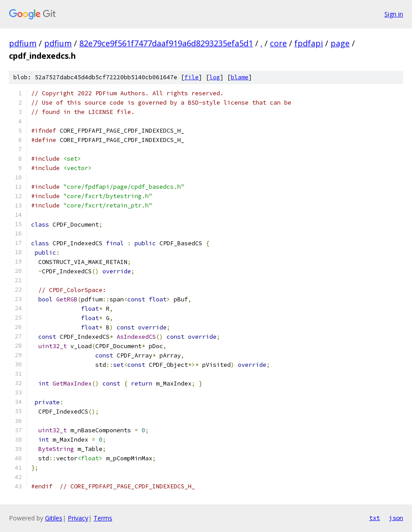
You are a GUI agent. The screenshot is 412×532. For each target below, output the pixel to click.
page (340, 43)
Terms (103, 518)
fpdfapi (309, 43)
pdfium (23, 43)
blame (240, 77)
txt (375, 518)
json (396, 518)
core (278, 43)
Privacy (78, 518)
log (215, 77)
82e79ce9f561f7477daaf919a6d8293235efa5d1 (166, 43)
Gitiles (54, 518)
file (192, 77)
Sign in (394, 14)
